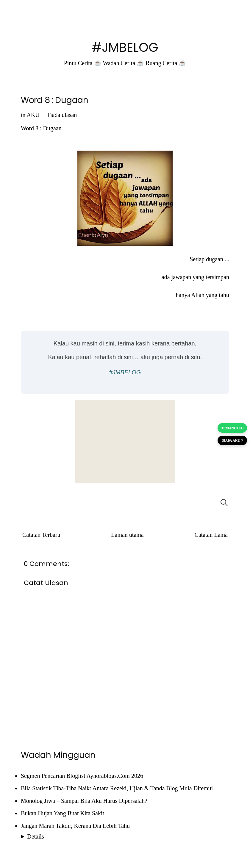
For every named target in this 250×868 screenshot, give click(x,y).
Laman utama (127, 535)
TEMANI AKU (232, 428)
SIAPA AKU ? (232, 440)
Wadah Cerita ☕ (123, 63)
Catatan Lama (211, 535)
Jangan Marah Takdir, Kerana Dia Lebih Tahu (75, 826)
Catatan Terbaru (41, 535)
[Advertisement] (125, 442)
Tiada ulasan (62, 115)
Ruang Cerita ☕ (166, 63)
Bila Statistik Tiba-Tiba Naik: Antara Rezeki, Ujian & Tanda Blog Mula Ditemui (117, 788)
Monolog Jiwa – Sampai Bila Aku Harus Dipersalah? (84, 801)
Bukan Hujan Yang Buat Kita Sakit (62, 813)
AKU (33, 115)
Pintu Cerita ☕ (83, 63)
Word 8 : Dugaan (55, 100)
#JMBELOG (125, 47)
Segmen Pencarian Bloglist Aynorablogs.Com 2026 (82, 776)
